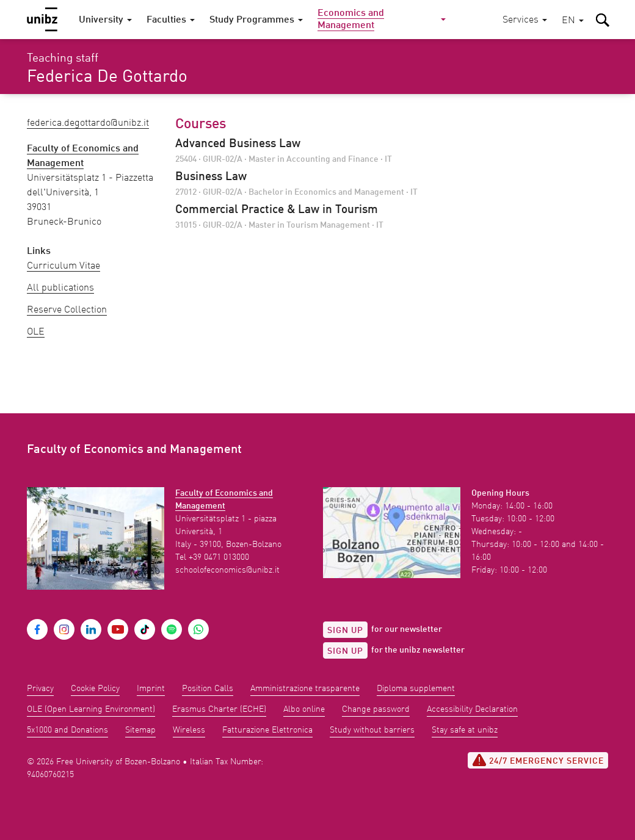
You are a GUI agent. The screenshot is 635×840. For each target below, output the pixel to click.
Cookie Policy (95, 689)
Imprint (151, 689)
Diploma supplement (416, 689)
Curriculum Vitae (64, 266)
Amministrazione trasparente (305, 689)
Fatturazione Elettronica (267, 730)
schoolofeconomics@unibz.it (227, 570)
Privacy (40, 689)
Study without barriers (372, 730)
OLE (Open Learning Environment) (91, 709)
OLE (36, 332)
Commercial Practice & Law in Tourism (277, 210)
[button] (573, 21)
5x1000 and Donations (67, 730)
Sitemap (140, 730)
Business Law (211, 177)
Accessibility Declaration (472, 709)
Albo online (304, 709)
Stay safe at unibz (465, 730)
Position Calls (208, 689)
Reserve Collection (67, 310)
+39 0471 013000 (219, 557)
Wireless (189, 730)
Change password (376, 709)
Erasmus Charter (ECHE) (219, 709)
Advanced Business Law (238, 144)
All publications (60, 288)
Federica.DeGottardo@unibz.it (88, 123)
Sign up (345, 631)
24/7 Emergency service (538, 760)
